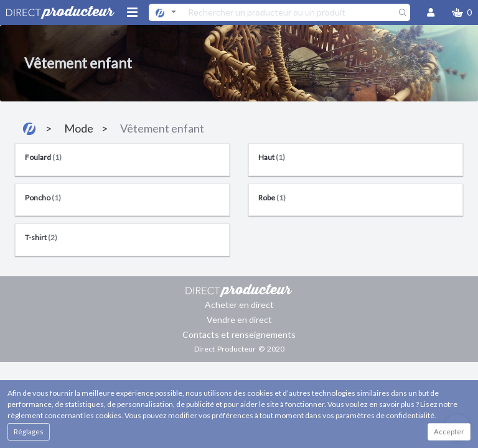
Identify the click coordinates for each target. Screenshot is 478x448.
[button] (462, 12)
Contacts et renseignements (239, 334)
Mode (79, 128)
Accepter (449, 432)
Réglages (29, 432)
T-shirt (41, 237)
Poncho (43, 198)
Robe (272, 198)
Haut (272, 157)
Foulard (43, 157)
